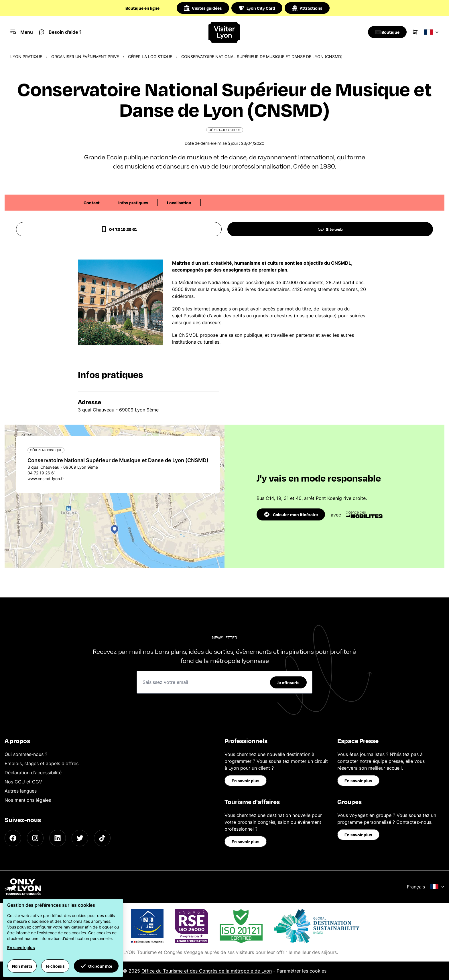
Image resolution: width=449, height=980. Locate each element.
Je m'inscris (288, 682)
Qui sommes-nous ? (26, 754)
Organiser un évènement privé (85, 57)
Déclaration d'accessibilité (33, 773)
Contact (92, 203)
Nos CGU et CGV (23, 782)
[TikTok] (102, 838)
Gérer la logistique (150, 57)
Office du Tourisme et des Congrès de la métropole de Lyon (207, 971)
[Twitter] (80, 838)
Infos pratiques (133, 203)
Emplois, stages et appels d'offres (42, 763)
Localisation (179, 203)
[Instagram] (35, 838)
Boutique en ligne (142, 8)
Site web (330, 229)
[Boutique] (386, 32)
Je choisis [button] (55, 966)
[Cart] (415, 32)
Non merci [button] (22, 966)
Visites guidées (203, 8)
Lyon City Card (257, 8)
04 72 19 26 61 (119, 229)
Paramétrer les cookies (302, 971)
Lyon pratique (26, 57)
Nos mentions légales (28, 800)
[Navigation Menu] (22, 32)
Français (426, 887)
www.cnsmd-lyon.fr (46, 479)
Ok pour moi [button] (96, 966)
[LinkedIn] (58, 838)
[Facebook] (13, 838)
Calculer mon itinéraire (291, 514)
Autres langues (21, 791)
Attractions (307, 8)
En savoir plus (246, 781)
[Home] (225, 32)
